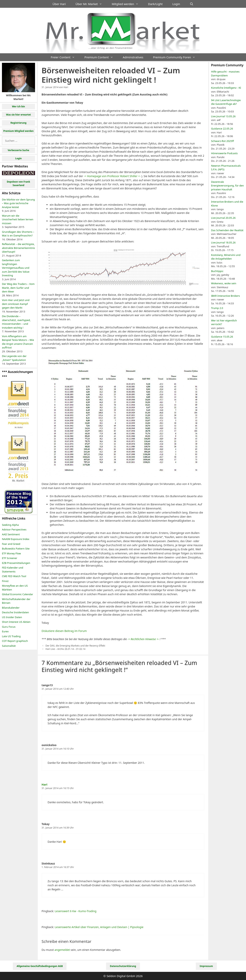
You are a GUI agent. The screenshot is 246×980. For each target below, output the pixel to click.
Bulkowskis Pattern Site (16, 549)
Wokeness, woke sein (224, 283)
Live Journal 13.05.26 (223, 116)
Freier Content (65, 57)
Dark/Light (155, 4)
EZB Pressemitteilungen (16, 563)
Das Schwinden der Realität (227, 230)
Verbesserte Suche (18, 150)
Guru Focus (9, 627)
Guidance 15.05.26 (222, 337)
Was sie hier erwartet (18, 115)
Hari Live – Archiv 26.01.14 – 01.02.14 (65, 649)
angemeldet (62, 950)
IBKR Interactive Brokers (225, 296)
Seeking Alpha (10, 525)
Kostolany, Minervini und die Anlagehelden (226, 257)
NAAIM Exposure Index (16, 539)
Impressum (206, 966)
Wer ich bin (18, 106)
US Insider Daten (12, 617)
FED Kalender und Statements (13, 570)
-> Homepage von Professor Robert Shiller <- (112, 176)
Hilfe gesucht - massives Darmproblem (225, 73)
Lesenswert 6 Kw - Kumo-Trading (76, 911)
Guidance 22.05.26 (222, 129)
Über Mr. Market (91, 4)
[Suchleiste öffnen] (192, 4)
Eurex (5, 631)
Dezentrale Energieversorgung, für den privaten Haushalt (227, 186)
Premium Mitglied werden (18, 131)
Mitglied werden (127, 4)
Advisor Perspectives (14, 529)
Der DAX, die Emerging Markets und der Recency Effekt (75, 646)
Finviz (5, 581)
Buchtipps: (217, 271)
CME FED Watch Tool (14, 576)
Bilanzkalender (11, 608)
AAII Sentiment (11, 534)
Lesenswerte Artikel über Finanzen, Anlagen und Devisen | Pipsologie (99, 927)
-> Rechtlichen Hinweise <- (143, 639)
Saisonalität (9, 646)
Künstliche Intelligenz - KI (226, 88)
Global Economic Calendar (18, 594)
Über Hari (59, 4)
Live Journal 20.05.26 (223, 218)
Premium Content (101, 57)
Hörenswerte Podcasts (224, 153)
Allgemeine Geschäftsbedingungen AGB (40, 966)
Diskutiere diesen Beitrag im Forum (64, 631)
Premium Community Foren (177, 57)
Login (176, 4)
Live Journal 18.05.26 (223, 242)
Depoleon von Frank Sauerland (18, 183)
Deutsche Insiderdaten (15, 612)
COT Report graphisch (15, 641)
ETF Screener (10, 558)
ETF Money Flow (11, 553)
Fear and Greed (11, 544)
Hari (45, 784)
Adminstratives (133, 57)
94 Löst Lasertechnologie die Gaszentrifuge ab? (226, 102)
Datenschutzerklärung (123, 966)
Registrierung (18, 123)
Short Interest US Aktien (16, 622)
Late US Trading (11, 636)
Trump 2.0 (217, 308)
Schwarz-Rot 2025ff (222, 141)
